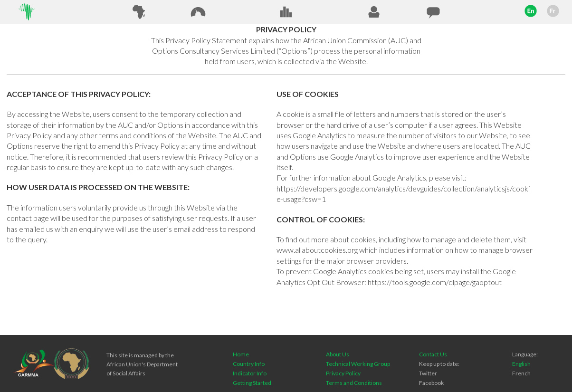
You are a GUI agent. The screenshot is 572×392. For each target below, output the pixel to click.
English (521, 364)
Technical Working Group (358, 364)
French (521, 373)
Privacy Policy (343, 373)
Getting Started (252, 383)
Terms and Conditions (354, 383)
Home (241, 354)
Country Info (249, 364)
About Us (338, 354)
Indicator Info (250, 373)
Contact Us (433, 354)
